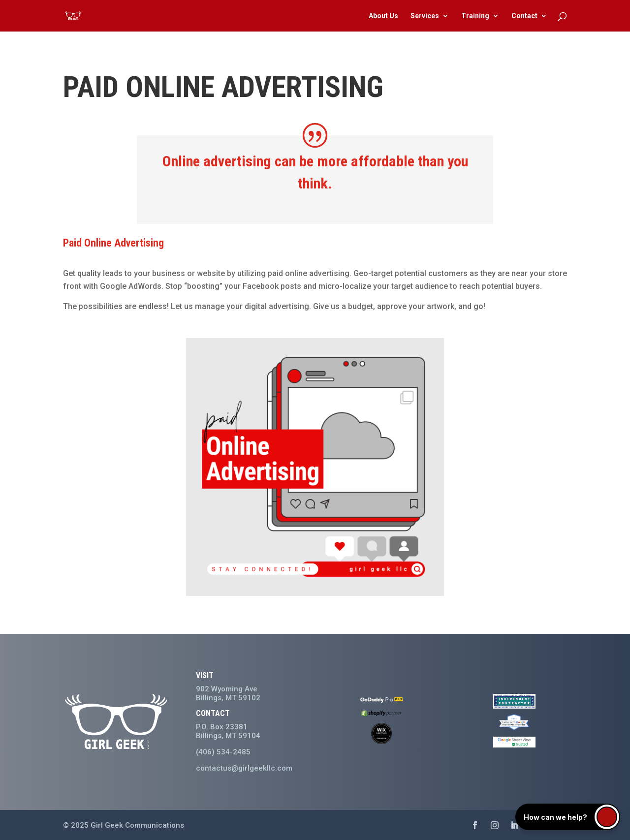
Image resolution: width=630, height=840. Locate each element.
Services (425, 16)
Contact (524, 16)
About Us (383, 16)
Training (475, 16)
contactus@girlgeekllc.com (244, 768)
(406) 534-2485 (223, 752)
